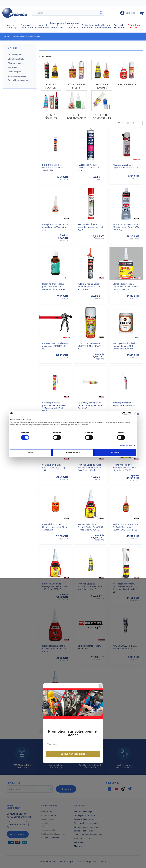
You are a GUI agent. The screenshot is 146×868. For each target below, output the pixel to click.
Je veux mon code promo (73, 465)
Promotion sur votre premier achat (73, 444)
